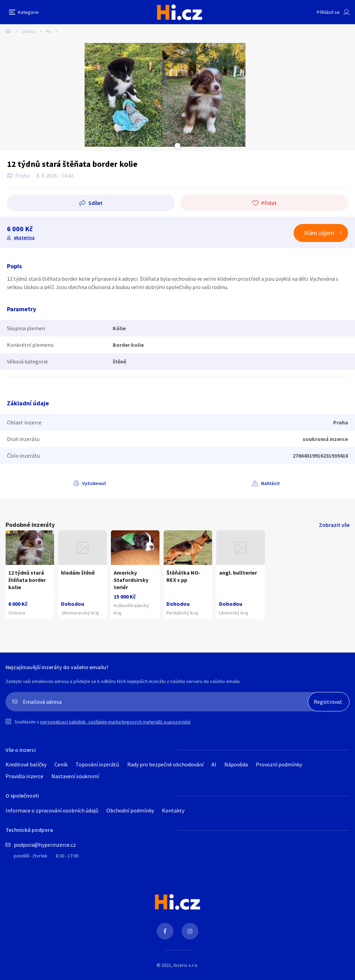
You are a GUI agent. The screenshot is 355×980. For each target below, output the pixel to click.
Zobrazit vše (334, 525)
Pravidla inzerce (24, 776)
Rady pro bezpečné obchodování (165, 764)
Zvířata (28, 31)
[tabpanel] (123, 95)
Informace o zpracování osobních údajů (52, 810)
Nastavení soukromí (75, 776)
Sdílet (96, 203)
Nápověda (236, 764)
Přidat (269, 203)
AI (214, 764)
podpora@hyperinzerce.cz (45, 845)
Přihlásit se (328, 12)
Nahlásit (270, 483)
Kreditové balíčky (26, 764)
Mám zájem (319, 233)
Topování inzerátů (97, 764)
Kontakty (173, 810)
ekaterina (24, 237)
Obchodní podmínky (130, 810)
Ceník (61, 764)
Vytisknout (94, 483)
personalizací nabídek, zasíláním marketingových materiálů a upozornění (115, 722)
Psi (49, 31)
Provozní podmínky (279, 764)
